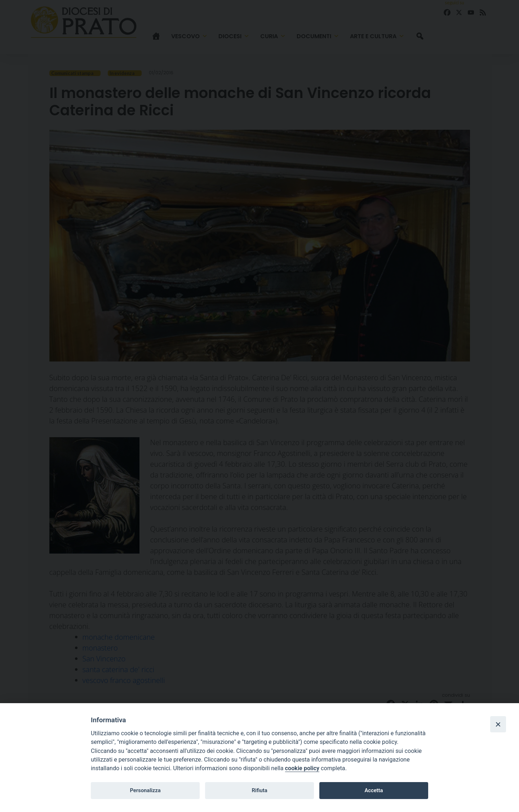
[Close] (498, 724)
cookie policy (302, 768)
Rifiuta (259, 790)
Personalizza (145, 790)
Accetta (374, 790)
